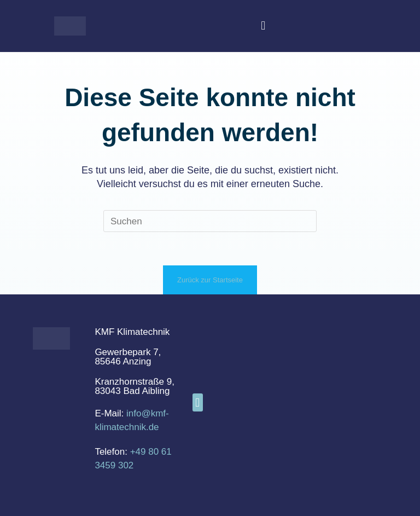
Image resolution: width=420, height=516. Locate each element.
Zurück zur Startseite (210, 280)
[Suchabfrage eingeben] (210, 221)
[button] (263, 26)
